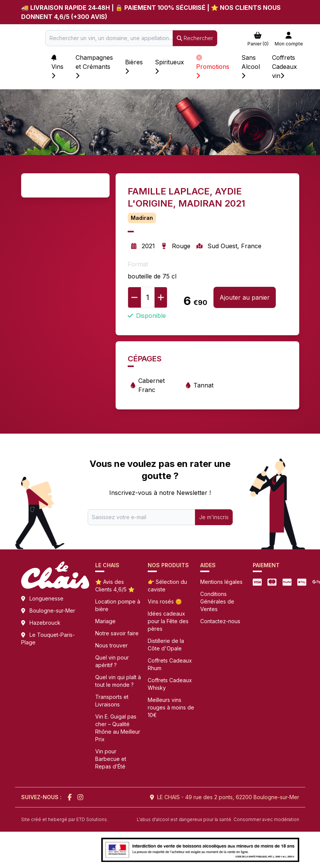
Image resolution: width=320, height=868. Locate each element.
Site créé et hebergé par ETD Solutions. (65, 819)
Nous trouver (111, 645)
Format (138, 264)
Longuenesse (46, 598)
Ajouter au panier (245, 297)
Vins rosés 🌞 (165, 601)
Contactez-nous (220, 621)
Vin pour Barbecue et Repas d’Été (111, 759)
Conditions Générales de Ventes (217, 601)
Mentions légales (221, 582)
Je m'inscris (214, 517)
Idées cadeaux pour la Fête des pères (168, 621)
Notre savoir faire (117, 633)
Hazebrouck (45, 623)
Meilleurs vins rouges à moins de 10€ (171, 707)
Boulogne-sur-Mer (52, 611)
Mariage (105, 621)
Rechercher (195, 38)
